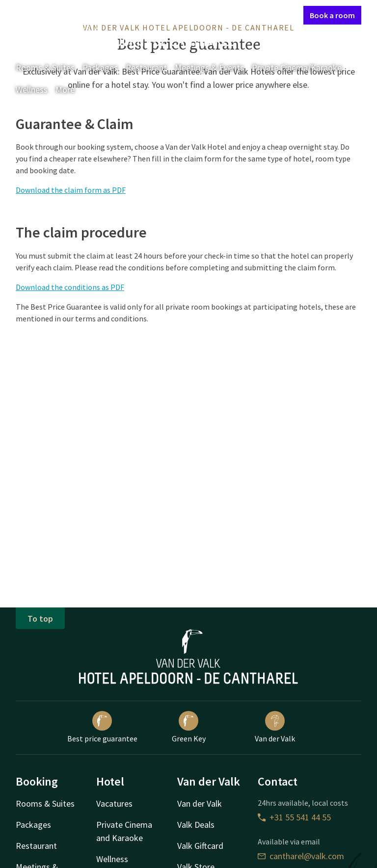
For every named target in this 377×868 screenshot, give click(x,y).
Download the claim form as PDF (71, 190)
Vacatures (114, 803)
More (72, 90)
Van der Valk (275, 727)
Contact (191, 15)
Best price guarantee (102, 727)
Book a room (332, 15)
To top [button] (40, 618)
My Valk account (239, 15)
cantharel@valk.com (301, 856)
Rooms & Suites (45, 67)
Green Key (189, 727)
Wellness (32, 90)
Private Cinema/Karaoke (297, 67)
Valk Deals (196, 825)
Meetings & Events (209, 67)
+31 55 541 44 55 (294, 817)
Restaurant (146, 67)
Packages (100, 67)
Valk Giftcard (200, 846)
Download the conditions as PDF (70, 287)
